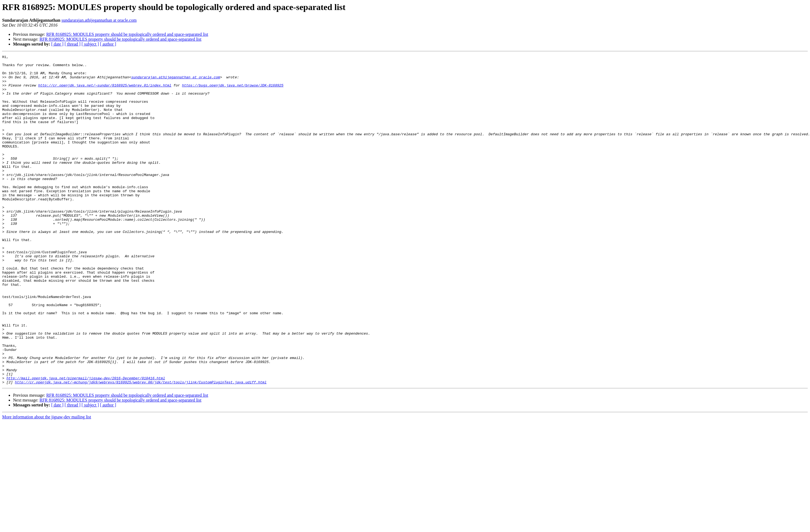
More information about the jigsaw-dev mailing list (47, 483)
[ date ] (57, 44)
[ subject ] (90, 44)
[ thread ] (73, 44)
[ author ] (108, 44)
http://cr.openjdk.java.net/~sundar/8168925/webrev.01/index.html (105, 92)
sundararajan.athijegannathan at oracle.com (99, 20)
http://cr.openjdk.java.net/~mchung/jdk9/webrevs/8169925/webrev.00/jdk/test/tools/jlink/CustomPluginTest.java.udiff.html (141, 448)
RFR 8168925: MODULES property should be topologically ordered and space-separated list (127, 34)
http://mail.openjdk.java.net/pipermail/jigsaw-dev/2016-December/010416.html (86, 443)
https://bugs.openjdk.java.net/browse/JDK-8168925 (233, 92)
